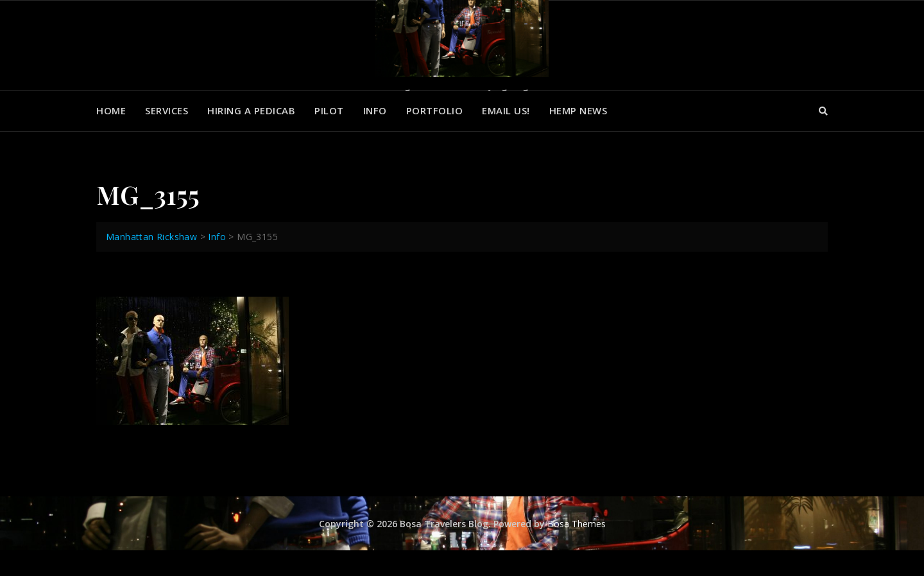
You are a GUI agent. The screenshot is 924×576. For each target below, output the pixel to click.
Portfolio (435, 110)
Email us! (506, 110)
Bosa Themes (577, 524)
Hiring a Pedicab (251, 110)
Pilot (329, 110)
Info (375, 110)
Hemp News (578, 110)
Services (167, 110)
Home (111, 110)
